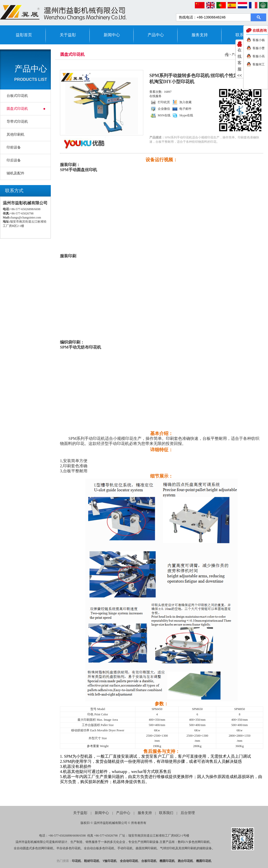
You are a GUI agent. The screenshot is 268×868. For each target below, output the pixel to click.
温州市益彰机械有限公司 (111, 823)
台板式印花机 (17, 96)
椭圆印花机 (167, 861)
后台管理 (188, 813)
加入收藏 (185, 102)
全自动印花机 (129, 861)
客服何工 (259, 64)
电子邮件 (185, 109)
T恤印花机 (109, 861)
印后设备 (14, 160)
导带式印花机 (17, 122)
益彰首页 (24, 35)
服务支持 (200, 35)
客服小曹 (259, 48)
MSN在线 (164, 115)
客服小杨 (259, 40)
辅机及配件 (15, 173)
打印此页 (164, 102)
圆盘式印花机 (17, 109)
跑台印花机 (185, 861)
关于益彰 (68, 35)
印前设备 (14, 147)
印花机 (76, 861)
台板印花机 (149, 861)
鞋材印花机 (92, 861)
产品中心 (156, 35)
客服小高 (259, 56)
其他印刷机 (15, 134)
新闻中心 (112, 35)
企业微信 (164, 109)
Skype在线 (186, 115)
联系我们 (166, 813)
